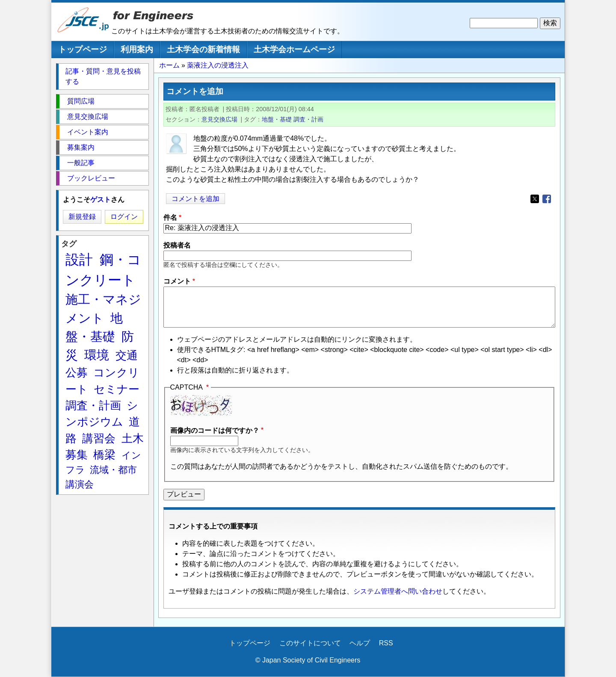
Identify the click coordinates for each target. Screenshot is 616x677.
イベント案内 (88, 132)
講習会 (99, 438)
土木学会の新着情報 (203, 49)
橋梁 (104, 455)
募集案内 (81, 147)
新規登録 (82, 217)
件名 (170, 217)
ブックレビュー (91, 178)
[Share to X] (535, 199)
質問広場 (81, 101)
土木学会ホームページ (294, 49)
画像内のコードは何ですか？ (215, 430)
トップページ (83, 49)
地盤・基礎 (277, 119)
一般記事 (81, 163)
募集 (77, 455)
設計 (79, 260)
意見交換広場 (219, 119)
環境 (97, 355)
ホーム (169, 65)
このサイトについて (310, 643)
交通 (127, 355)
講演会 (80, 484)
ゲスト (101, 200)
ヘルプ (360, 643)
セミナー (117, 389)
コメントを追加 (195, 199)
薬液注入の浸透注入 (218, 65)
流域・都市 (113, 470)
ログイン (124, 217)
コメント (177, 281)
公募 (77, 372)
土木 (133, 438)
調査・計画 (308, 119)
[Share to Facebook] (547, 199)
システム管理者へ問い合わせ (398, 591)
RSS (386, 643)
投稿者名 (177, 245)
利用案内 (137, 49)
